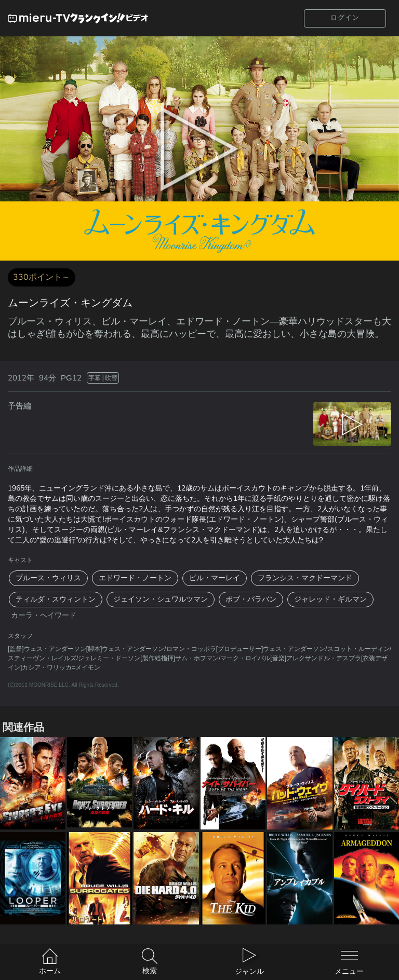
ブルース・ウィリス (48, 578)
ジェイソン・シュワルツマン (161, 599)
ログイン (345, 18)
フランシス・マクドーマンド (305, 578)
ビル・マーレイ (215, 578)
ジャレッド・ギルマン (330, 599)
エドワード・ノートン (135, 578)
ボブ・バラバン (251, 599)
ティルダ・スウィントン (56, 599)
